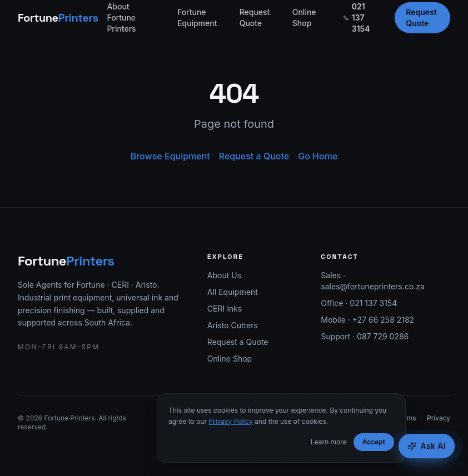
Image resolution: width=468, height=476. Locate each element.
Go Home (318, 156)
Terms (406, 418)
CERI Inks (225, 309)
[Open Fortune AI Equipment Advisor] (427, 446)
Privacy (439, 418)
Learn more (329, 442)
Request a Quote (254, 156)
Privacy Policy (230, 421)
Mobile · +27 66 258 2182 (367, 320)
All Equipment (233, 292)
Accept (374, 442)
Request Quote (255, 17)
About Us (224, 275)
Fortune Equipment (197, 17)
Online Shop (304, 17)
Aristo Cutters (233, 325)
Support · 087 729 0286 (365, 336)
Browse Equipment (170, 156)
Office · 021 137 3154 (359, 303)
